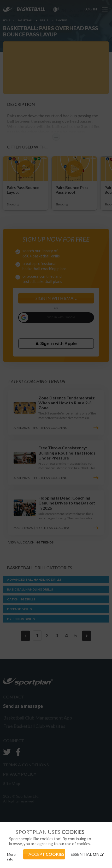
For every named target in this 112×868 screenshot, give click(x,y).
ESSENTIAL (87, 854)
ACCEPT (46, 854)
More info (11, 857)
